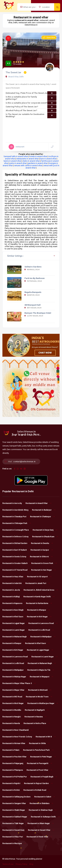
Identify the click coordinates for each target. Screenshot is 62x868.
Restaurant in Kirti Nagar (39, 617)
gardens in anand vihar (38, 163)
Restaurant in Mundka (14, 710)
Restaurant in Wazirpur (14, 843)
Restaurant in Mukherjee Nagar (43, 703)
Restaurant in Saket (45, 797)
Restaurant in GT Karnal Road (17, 570)
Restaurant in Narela (13, 723)
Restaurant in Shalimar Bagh (43, 810)
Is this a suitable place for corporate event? (31, 103)
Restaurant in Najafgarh (37, 710)
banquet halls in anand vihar (16, 156)
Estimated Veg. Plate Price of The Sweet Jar (31, 93)
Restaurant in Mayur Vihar (15, 690)
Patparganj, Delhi (33, 281)
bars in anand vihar (48, 159)
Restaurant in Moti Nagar (15, 703)
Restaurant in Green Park (44, 563)
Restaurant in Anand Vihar (38, 503)
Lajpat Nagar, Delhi (34, 316)
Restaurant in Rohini (13, 790)
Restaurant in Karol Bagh (15, 610)
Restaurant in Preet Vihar (39, 770)
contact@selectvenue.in (24, 462)
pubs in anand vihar (18, 163)
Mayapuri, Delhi (32, 295)
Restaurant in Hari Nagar (43, 570)
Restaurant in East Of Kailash (16, 550)
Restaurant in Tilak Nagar (15, 823)
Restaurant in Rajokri (13, 783)
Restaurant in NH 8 (46, 737)
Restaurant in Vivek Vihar (39, 837)
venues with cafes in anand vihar (28, 165)
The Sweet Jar (14, 72)
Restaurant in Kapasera (14, 603)
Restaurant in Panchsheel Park (38, 750)
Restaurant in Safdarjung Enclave (18, 797)
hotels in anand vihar (38, 156)
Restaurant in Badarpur (44, 510)
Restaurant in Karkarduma (39, 603)
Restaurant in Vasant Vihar (41, 830)
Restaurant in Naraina (35, 717)
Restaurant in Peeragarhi (39, 763)
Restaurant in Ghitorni (41, 557)
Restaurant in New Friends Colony (19, 737)
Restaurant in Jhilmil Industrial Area (41, 590)
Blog (31, 864)
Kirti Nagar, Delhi (33, 308)
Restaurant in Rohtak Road (37, 790)
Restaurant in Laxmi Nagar (15, 630)
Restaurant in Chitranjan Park (17, 523)
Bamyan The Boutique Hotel (38, 313)
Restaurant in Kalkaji (13, 597)
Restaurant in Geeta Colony (16, 557)
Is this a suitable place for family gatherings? (31, 98)
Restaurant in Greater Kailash (17, 563)
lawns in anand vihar (12, 161)
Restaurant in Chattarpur (42, 517)
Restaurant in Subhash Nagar (17, 817)
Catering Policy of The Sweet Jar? (31, 107)
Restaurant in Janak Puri (38, 583)
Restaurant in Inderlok (14, 583)
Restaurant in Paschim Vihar (16, 757)
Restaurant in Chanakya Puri (16, 517)
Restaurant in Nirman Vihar (16, 743)
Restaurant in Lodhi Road (41, 630)
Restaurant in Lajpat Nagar (15, 623)
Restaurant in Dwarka (42, 543)
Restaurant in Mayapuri (41, 677)
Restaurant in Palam (13, 750)
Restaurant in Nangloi (13, 717)
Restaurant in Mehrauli (40, 690)
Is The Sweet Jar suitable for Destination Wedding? (31, 115)
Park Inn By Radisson (35, 278)
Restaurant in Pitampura (15, 770)
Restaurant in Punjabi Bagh (44, 777)
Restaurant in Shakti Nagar (16, 810)
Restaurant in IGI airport (39, 577)
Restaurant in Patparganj (15, 763)
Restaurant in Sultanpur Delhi (45, 817)
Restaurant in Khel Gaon (15, 617)
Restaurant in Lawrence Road (43, 623)
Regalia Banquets (33, 292)
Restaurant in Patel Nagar (43, 757)
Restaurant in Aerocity (14, 503)
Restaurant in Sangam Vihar (16, 803)
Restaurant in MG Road (14, 697)
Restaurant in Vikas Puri (15, 837)
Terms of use (8, 864)
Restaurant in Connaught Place (18, 530)
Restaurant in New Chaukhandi (17, 730)
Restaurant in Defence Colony (17, 537)
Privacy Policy (21, 864)
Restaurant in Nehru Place (37, 723)
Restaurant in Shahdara (41, 803)
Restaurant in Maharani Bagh (16, 637)
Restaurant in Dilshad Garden (17, 543)
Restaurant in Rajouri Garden (38, 783)
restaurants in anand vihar (27, 159)
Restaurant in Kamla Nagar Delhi (39, 597)
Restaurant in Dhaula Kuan (45, 537)
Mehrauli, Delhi (32, 270)
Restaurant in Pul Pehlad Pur (16, 777)
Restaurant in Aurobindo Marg (17, 510)
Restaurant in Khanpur (39, 610)
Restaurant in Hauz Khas (15, 577)
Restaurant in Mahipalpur (43, 637)
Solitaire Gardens (33, 267)
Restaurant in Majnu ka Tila (41, 670)
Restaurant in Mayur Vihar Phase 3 (19, 683)
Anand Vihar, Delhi (15, 77)
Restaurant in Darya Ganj (45, 530)
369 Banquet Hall (33, 305)
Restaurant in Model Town (39, 697)
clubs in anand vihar (31, 161)
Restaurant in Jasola (13, 590)
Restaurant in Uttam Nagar (41, 823)
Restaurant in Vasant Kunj (15, 830)
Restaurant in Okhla (39, 743)
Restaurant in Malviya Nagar (16, 677)
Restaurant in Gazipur (42, 550)
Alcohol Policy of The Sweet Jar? (31, 110)
